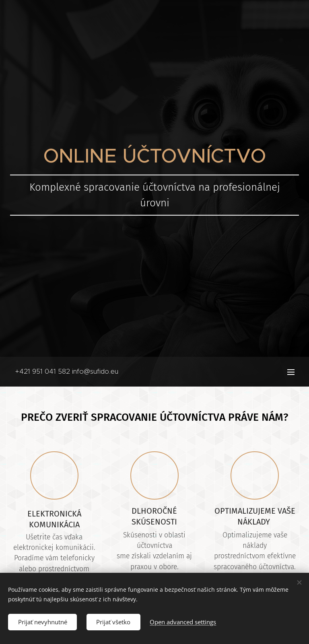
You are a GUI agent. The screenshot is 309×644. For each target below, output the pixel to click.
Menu (291, 372)
